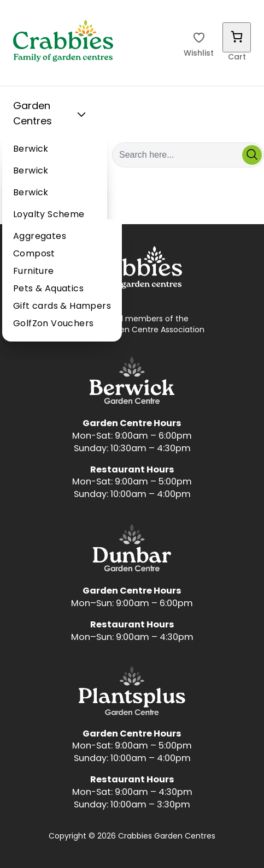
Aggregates (40, 237)
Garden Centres (52, 114)
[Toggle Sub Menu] (81, 115)
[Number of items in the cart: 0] (237, 37)
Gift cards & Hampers (62, 307)
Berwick (31, 149)
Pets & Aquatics (48, 289)
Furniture (34, 272)
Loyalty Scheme (49, 215)
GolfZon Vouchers (53, 324)
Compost (34, 254)
